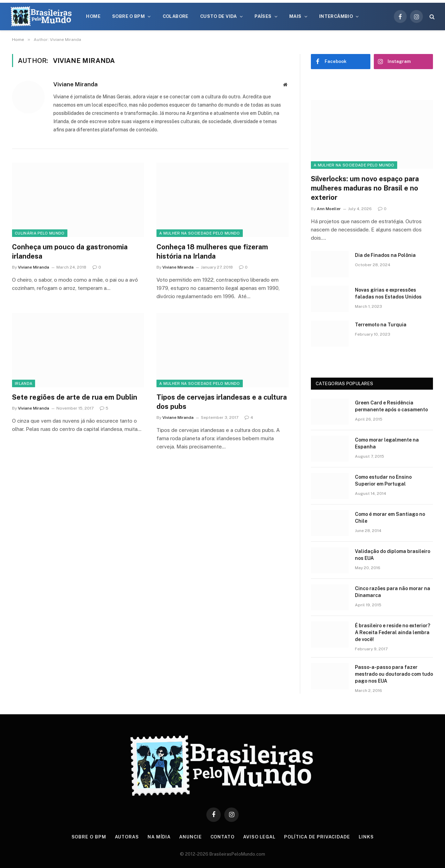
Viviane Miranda (75, 84)
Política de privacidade (317, 837)
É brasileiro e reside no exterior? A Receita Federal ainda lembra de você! (393, 632)
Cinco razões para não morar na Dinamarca (393, 592)
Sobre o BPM (128, 16)
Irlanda (24, 383)
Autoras (127, 837)
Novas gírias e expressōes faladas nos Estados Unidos (388, 293)
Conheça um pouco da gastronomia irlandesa (70, 252)
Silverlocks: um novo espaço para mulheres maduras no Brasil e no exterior (365, 188)
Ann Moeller (329, 209)
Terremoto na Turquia (381, 325)
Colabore (176, 16)
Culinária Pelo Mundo (40, 233)
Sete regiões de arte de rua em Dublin (75, 397)
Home (93, 16)
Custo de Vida (219, 16)
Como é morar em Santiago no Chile (390, 518)
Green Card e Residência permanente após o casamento (391, 406)
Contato (222, 837)
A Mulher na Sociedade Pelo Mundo (200, 233)
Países (263, 16)
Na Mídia (159, 837)
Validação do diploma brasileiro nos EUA (393, 555)
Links (366, 837)
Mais (295, 16)
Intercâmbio (336, 16)
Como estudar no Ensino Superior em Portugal (383, 480)
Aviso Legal (259, 837)
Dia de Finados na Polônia (385, 255)
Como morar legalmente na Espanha (387, 443)
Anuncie (190, 837)
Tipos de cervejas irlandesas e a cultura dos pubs (222, 402)
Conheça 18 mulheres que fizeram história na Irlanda (212, 252)
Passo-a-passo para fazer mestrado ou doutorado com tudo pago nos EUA (394, 674)
